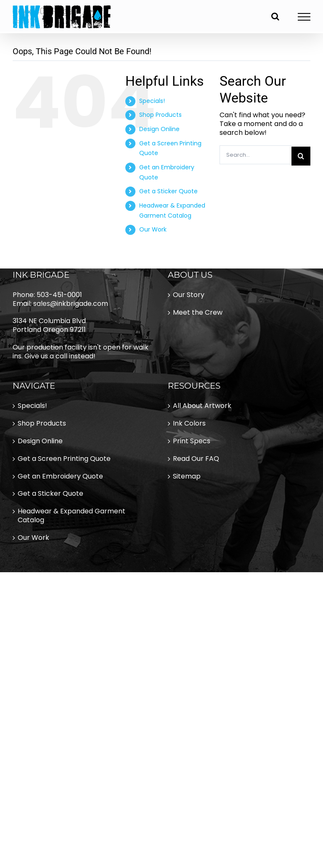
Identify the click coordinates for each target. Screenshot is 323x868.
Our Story (189, 295)
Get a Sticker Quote (168, 191)
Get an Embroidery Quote (60, 477)
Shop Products (160, 115)
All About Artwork (202, 406)
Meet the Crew (198, 313)
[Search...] (255, 155)
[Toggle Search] (275, 16)
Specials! (152, 101)
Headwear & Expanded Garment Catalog (71, 516)
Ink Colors (189, 424)
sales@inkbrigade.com (71, 304)
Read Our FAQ (196, 459)
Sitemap (187, 477)
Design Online (159, 129)
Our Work (153, 229)
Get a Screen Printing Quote (64, 459)
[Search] (301, 156)
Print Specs (192, 441)
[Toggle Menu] (304, 17)
